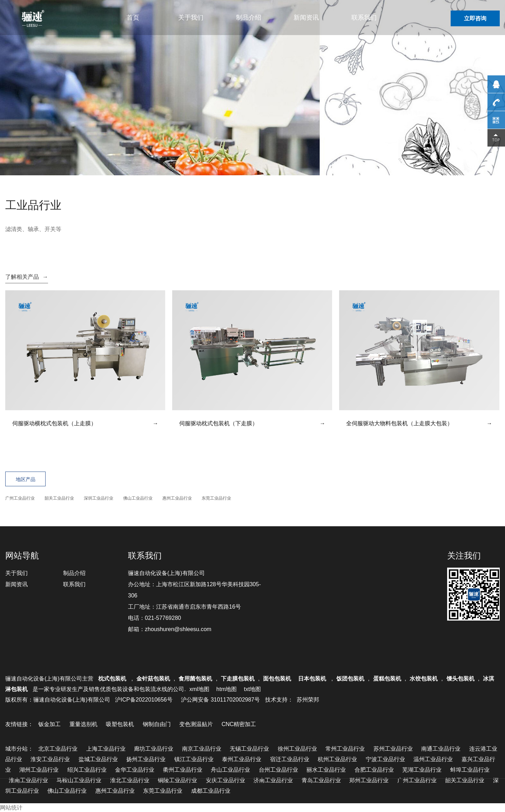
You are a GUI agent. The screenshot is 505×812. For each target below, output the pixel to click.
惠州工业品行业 (177, 498)
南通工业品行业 (441, 749)
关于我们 (191, 18)
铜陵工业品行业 (177, 780)
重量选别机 (83, 724)
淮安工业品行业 (50, 759)
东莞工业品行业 (216, 498)
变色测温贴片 (196, 724)
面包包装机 (277, 679)
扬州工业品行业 (146, 759)
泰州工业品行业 (242, 759)
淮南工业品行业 (28, 780)
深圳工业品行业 (99, 498)
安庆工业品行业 (225, 780)
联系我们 (364, 18)
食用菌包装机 (195, 679)
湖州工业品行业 (39, 770)
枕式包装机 (113, 679)
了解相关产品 (27, 277)
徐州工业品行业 (297, 749)
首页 (133, 18)
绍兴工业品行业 (87, 770)
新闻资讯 (306, 18)
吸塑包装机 (120, 724)
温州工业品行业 (433, 759)
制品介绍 (249, 18)
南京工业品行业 (202, 749)
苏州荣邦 (308, 700)
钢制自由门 (157, 724)
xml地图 (199, 689)
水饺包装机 (424, 679)
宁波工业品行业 (385, 759)
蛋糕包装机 (387, 679)
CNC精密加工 (239, 724)
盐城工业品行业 (98, 759)
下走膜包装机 (238, 679)
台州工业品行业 (278, 770)
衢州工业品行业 (183, 770)
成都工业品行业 (211, 791)
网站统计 (11, 808)
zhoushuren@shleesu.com (178, 629)
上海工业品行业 (106, 749)
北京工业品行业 (58, 749)
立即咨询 (475, 18)
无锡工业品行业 (249, 749)
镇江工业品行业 (194, 759)
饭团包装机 (350, 679)
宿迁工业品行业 (290, 759)
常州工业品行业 (345, 749)
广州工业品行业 (20, 498)
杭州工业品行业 (337, 759)
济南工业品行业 (273, 780)
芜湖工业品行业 (422, 770)
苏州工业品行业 (393, 749)
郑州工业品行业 (369, 780)
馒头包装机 (460, 679)
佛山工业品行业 (138, 498)
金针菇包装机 (153, 679)
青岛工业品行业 (321, 780)
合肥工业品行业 (374, 770)
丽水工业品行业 (326, 770)
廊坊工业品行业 (154, 749)
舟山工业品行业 (230, 770)
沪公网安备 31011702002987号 (220, 700)
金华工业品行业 (135, 770)
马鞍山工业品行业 (79, 780)
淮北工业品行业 (130, 780)
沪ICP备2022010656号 (144, 700)
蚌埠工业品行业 (470, 770)
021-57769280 (163, 618)
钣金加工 (49, 724)
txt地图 (252, 689)
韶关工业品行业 (59, 498)
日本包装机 (313, 679)
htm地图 (227, 689)
